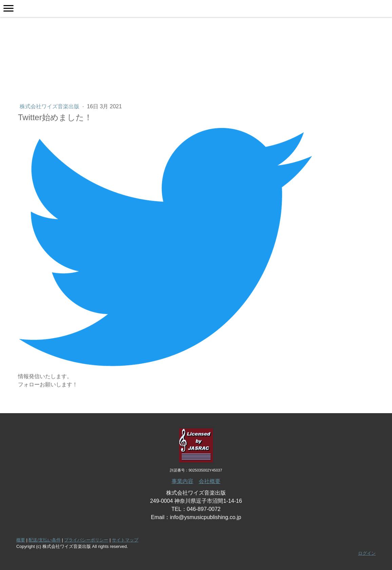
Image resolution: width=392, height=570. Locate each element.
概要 (21, 540)
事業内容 (182, 481)
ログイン (367, 553)
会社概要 (210, 481)
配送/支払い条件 (45, 540)
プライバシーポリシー (86, 540)
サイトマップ (125, 540)
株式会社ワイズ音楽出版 (50, 106)
